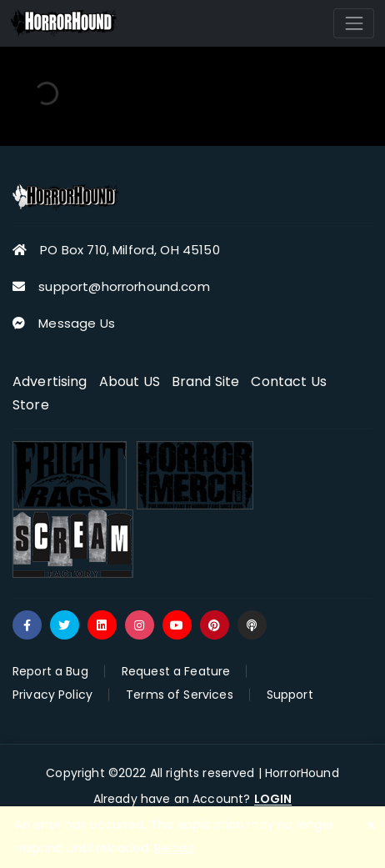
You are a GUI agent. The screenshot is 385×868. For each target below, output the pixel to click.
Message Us (77, 323)
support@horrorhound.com (124, 286)
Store (31, 405)
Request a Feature (176, 671)
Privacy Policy (52, 695)
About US (130, 381)
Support (290, 695)
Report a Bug (50, 671)
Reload (174, 848)
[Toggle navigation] (354, 23)
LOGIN (273, 799)
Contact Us (289, 381)
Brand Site (206, 381)
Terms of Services (180, 695)
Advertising (50, 381)
